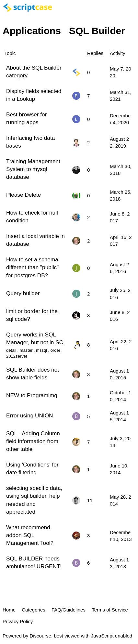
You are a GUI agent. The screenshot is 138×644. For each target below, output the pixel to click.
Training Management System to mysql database (33, 169)
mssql (41, 350)
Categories (34, 610)
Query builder (23, 293)
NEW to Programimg (32, 395)
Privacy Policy (18, 621)
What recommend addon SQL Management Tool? (30, 535)
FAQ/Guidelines (69, 610)
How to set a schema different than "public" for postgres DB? (32, 267)
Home (9, 610)
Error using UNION (29, 415)
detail (11, 350)
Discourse (40, 636)
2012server (17, 356)
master (26, 350)
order (55, 350)
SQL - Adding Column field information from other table (33, 441)
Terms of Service (110, 610)
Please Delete (23, 195)
